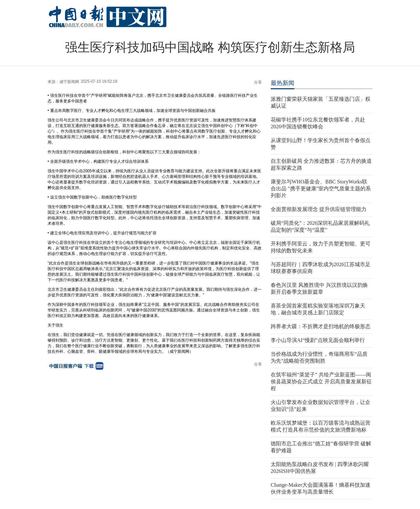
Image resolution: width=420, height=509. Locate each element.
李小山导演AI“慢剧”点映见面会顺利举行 (318, 340)
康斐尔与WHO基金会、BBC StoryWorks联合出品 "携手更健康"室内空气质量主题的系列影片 (321, 189)
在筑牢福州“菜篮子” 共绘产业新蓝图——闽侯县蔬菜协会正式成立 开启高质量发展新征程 (321, 382)
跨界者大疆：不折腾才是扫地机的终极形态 (321, 326)
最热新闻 (283, 83)
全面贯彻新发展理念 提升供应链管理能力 (319, 209)
